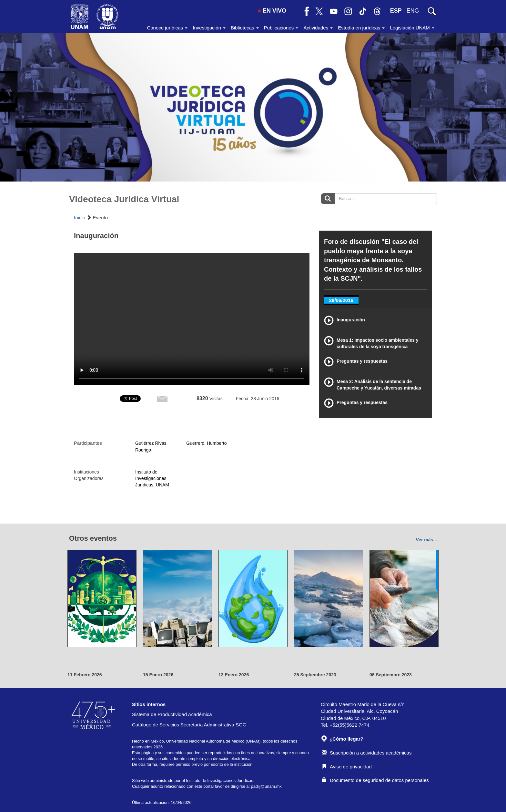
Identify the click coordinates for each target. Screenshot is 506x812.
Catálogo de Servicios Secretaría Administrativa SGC (189, 725)
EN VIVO (272, 11)
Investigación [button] (209, 28)
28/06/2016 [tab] (341, 300)
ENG (413, 11)
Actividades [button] (318, 28)
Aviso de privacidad (347, 767)
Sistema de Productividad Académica (172, 714)
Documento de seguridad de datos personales (375, 780)
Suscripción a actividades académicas (367, 753)
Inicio (80, 218)
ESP (396, 11)
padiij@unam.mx (266, 786)
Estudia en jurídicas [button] (361, 28)
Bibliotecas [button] (245, 28)
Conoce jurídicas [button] (167, 28)
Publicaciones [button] (281, 28)
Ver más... (426, 540)
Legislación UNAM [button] (412, 28)
